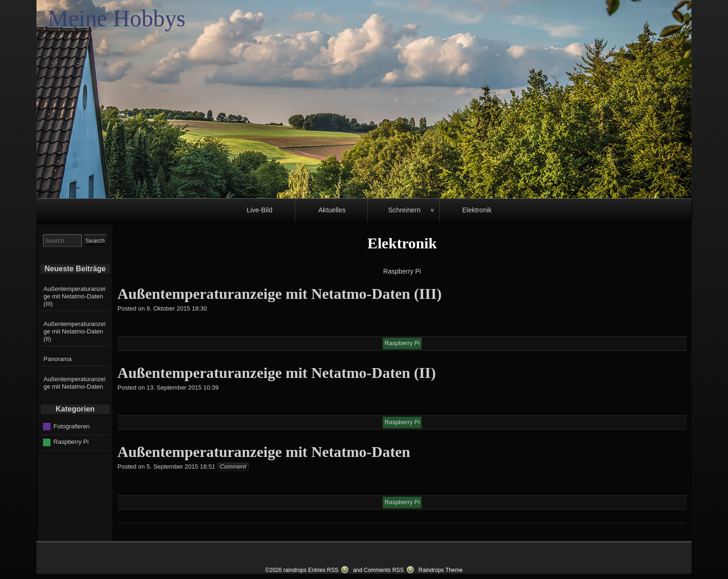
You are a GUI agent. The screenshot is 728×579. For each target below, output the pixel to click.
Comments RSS (384, 570)
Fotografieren (71, 426)
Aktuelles (332, 210)
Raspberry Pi (71, 442)
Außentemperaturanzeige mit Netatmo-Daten (74, 383)
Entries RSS (323, 570)
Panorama (58, 359)
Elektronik (477, 210)
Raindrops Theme (441, 570)
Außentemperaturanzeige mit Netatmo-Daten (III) (74, 296)
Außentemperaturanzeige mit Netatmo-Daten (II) (74, 331)
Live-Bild (259, 210)
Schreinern (404, 210)
